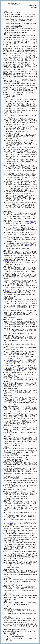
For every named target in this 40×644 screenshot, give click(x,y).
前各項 (7, 291)
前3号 (28, 245)
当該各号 (15, 149)
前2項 (7, 261)
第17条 (21, 369)
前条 (32, 222)
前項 (11, 433)
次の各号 (20, 147)
